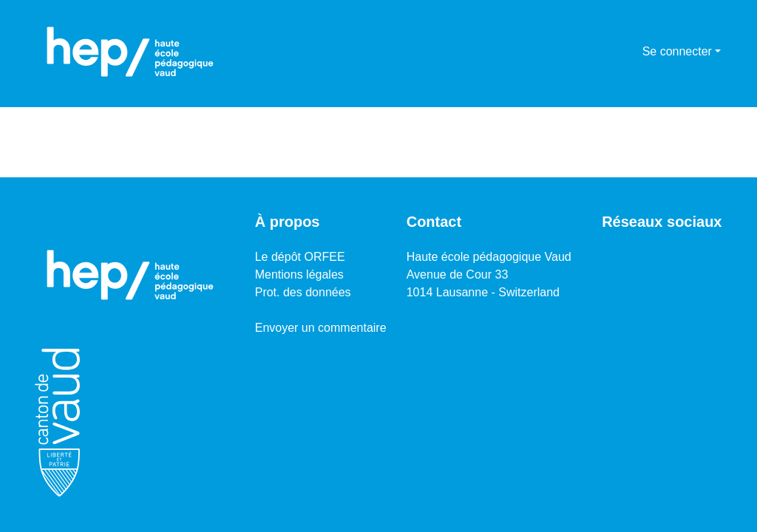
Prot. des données (303, 292)
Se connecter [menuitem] (677, 51)
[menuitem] (629, 52)
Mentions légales (299, 274)
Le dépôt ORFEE (300, 257)
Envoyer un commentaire (321, 328)
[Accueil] (130, 52)
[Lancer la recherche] (607, 52)
